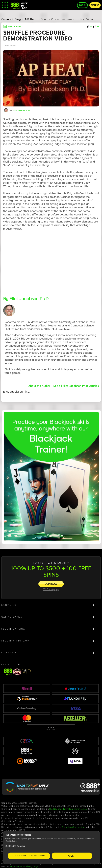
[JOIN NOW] (51, 584)
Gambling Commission (73, 827)
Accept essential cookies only (29, 856)
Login (82, 5)
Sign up (95, 5)
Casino (6, 19)
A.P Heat (31, 19)
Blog (18, 19)
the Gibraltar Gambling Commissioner (68, 809)
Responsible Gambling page (24, 866)
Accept (72, 856)
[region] (51, 848)
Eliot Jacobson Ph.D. (21, 110)
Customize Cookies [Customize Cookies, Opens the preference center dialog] (15, 846)
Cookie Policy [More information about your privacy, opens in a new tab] (12, 841)
